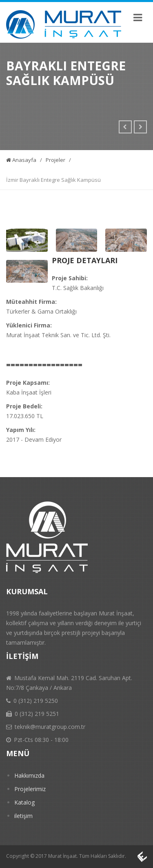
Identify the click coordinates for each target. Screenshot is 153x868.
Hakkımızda (29, 775)
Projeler (55, 160)
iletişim (23, 816)
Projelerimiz (30, 789)
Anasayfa (21, 160)
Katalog (24, 802)
